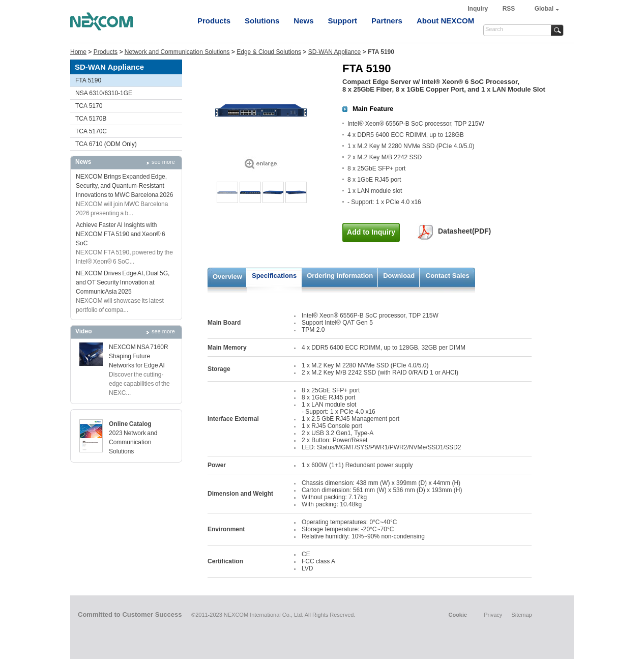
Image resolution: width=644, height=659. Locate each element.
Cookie (458, 615)
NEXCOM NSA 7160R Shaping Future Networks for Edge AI (139, 356)
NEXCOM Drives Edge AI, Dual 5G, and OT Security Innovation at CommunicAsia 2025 (123, 282)
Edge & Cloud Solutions (269, 52)
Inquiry (478, 9)
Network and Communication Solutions (177, 52)
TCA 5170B (91, 119)
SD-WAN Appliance (335, 52)
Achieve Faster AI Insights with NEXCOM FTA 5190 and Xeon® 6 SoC (121, 234)
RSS (509, 9)
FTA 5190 (88, 80)
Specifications (274, 276)
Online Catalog (130, 424)
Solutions (262, 21)
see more (163, 162)
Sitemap (521, 615)
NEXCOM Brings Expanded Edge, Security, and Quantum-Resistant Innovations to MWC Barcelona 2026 (124, 186)
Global (544, 9)
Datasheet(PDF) (464, 231)
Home (78, 52)
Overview (227, 277)
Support (343, 21)
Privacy (493, 615)
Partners (387, 21)
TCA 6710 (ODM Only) (106, 144)
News (303, 21)
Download (399, 276)
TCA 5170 (89, 106)
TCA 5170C (91, 131)
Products (214, 21)
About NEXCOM (445, 21)
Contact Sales (448, 276)
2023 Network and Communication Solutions (133, 442)
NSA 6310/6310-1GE (104, 93)
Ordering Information (340, 276)
